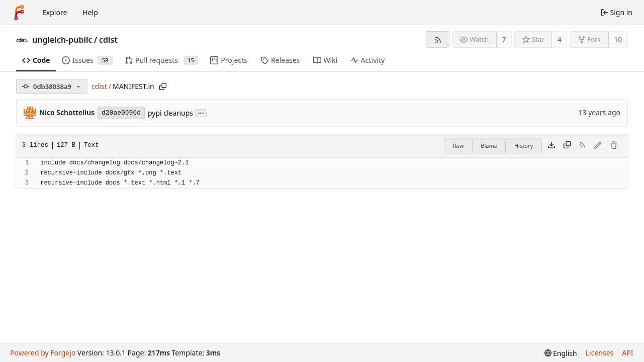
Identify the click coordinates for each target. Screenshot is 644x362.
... (201, 112)
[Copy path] (163, 86)
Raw (458, 146)
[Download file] (551, 146)
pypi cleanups (170, 113)
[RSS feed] (438, 39)
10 (618, 39)
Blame (489, 146)
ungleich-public (62, 40)
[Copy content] (567, 146)
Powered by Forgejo (43, 353)
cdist (108, 40)
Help (90, 12)
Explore (55, 12)
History (524, 146)
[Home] (19, 13)
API (627, 353)
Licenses (600, 353)
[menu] (561, 353)
